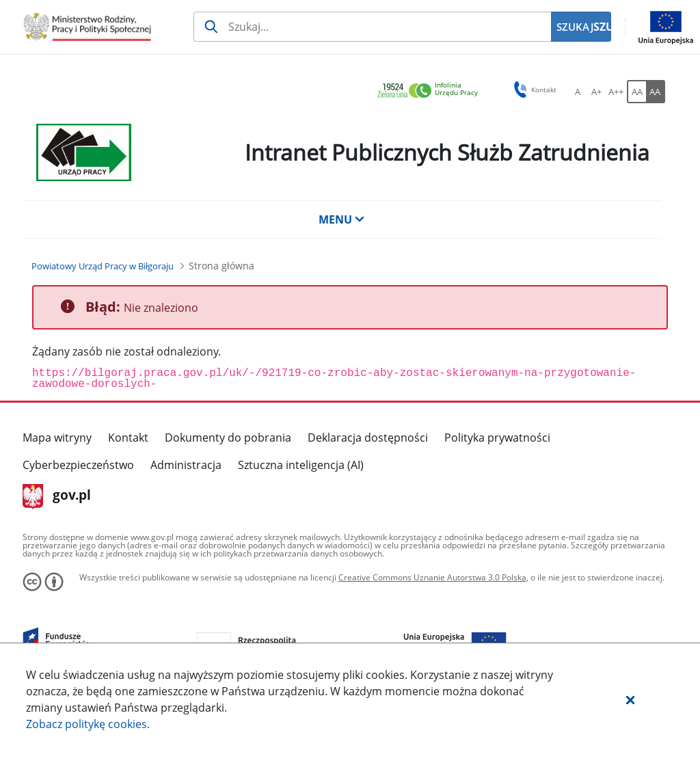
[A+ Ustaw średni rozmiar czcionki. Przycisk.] (597, 92)
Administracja (186, 465)
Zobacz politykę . (88, 724)
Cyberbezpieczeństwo (78, 465)
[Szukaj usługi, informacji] (372, 27)
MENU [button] (342, 219)
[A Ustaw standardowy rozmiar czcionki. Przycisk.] (578, 92)
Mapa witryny (57, 438)
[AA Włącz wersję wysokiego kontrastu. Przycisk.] (656, 92)
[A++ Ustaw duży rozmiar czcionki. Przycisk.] (616, 92)
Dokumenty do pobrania (228, 438)
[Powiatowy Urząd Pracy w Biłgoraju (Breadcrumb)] (103, 266)
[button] (630, 699)
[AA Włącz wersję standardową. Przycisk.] (636, 92)
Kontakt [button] (533, 90)
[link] (431, 91)
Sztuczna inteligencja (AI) (301, 465)
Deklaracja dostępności (368, 438)
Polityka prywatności (497, 438)
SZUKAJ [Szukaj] (602, 27)
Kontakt (128, 438)
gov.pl (57, 496)
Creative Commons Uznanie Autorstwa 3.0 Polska (432, 577)
